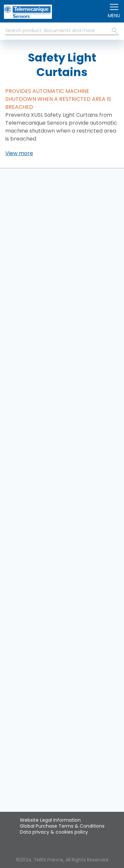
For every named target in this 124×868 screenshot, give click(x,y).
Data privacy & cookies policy (54, 832)
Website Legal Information (50, 820)
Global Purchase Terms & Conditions (62, 826)
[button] (19, 153)
